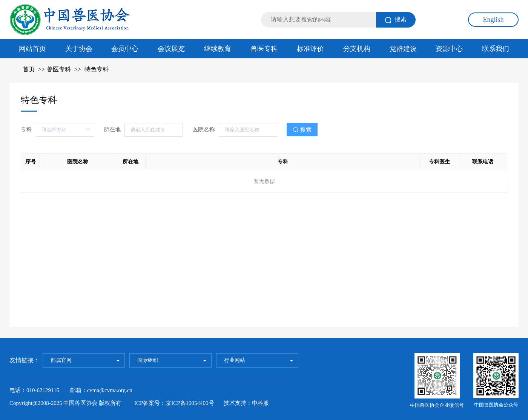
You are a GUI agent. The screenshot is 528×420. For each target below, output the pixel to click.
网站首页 (32, 49)
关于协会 (79, 49)
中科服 (260, 403)
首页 (29, 69)
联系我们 (496, 49)
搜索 (396, 20)
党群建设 (403, 49)
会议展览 (171, 49)
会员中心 (125, 49)
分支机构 (357, 49)
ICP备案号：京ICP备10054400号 (174, 403)
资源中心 (449, 49)
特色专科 (97, 69)
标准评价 (310, 49)
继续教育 (218, 49)
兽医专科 (264, 49)
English (493, 20)
